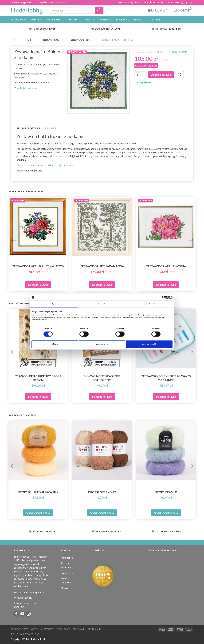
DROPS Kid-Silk (166, 492)
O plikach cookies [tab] (150, 304)
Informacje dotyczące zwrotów (25, 605)
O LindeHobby (175, 2)
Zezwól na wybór (102, 344)
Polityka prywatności (26, 634)
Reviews (51, 128)
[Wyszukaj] (99, 10)
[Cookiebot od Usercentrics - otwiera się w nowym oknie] (159, 297)
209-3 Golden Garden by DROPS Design (38, 378)
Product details (28, 128)
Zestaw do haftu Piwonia (166, 266)
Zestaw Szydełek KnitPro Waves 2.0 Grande (166, 378)
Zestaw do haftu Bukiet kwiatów (38, 266)
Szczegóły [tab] (102, 304)
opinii (159, 52)
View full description (25, 88)
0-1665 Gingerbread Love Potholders (102, 378)
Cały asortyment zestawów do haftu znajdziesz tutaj (45, 165)
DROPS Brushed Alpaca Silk (38, 492)
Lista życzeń (158, 10)
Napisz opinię (179, 52)
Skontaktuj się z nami (129, 2)
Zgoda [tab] (54, 304)
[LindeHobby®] (27, 10)
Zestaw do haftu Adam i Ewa (102, 266)
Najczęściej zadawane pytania (29, 592)
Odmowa (55, 344)
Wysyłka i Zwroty (154, 2)
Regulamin (94, 629)
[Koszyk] (183, 10)
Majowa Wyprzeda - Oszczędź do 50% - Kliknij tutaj (39, 2)
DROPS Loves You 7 (102, 492)
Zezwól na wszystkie (149, 344)
